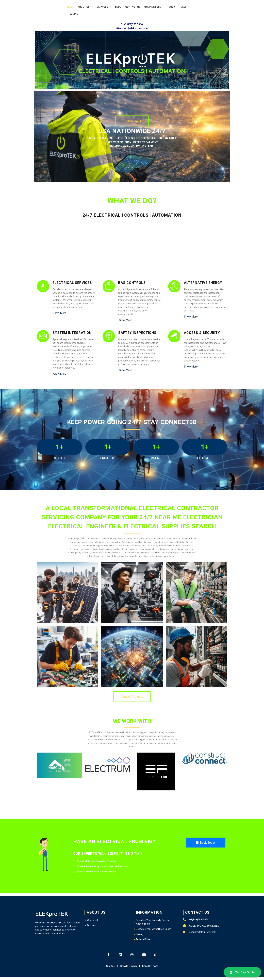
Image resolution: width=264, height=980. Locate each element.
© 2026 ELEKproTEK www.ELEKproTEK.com (132, 966)
